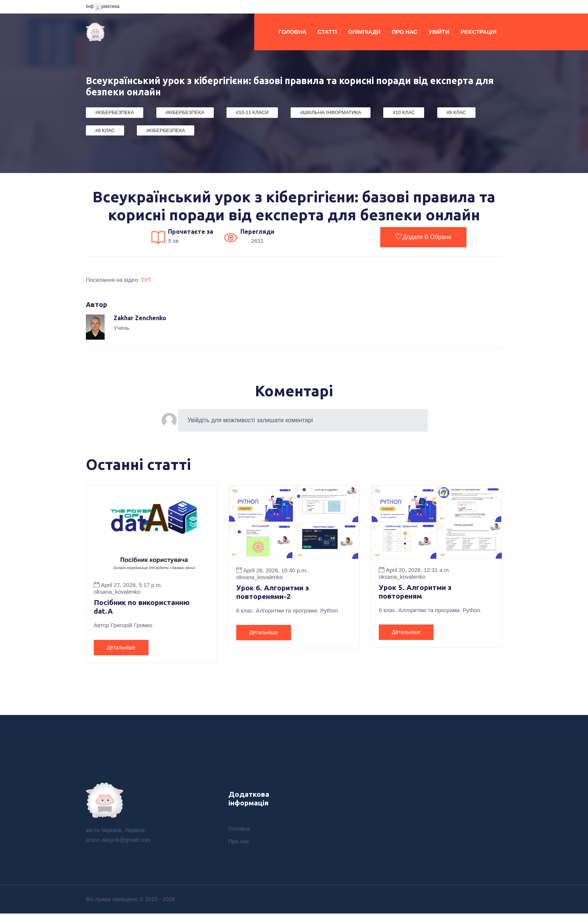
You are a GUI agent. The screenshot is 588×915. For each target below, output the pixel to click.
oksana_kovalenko (117, 592)
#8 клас (105, 130)
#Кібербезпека (115, 112)
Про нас (405, 32)
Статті (327, 32)
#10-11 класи (252, 112)
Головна (292, 32)
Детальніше (121, 648)
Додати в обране (423, 237)
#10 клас (404, 112)
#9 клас (456, 112)
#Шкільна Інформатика (331, 112)
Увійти (439, 32)
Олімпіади (364, 32)
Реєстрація (478, 32)
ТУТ (146, 280)
